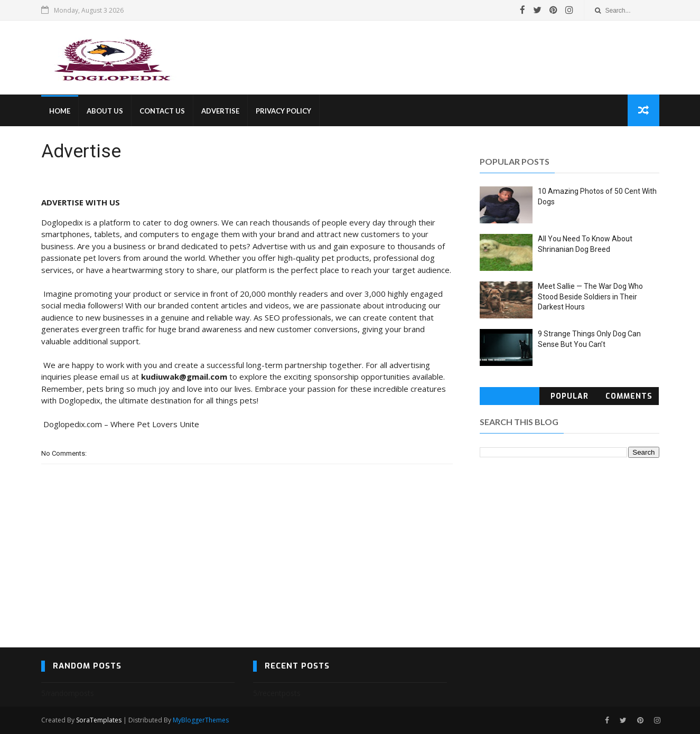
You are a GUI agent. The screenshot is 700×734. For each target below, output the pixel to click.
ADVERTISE (220, 111)
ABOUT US (105, 111)
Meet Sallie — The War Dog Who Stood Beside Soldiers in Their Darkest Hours (590, 297)
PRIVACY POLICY (283, 111)
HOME (60, 111)
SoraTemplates (99, 720)
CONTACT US (162, 111)
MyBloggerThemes (201, 720)
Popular (570, 396)
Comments (629, 396)
